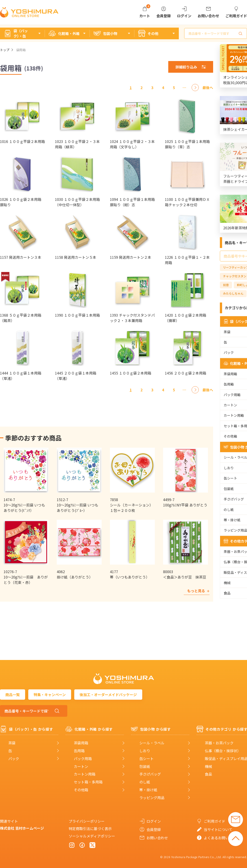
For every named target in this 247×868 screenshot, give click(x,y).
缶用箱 (79, 751)
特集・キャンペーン (50, 695)
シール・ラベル (152, 743)
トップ (5, 50)
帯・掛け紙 (148, 790)
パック (14, 759)
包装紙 (145, 766)
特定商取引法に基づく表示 (90, 829)
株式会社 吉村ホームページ (22, 828)
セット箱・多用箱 (88, 782)
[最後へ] (208, 88)
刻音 (226, 285)
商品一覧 (13, 695)
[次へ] (195, 88)
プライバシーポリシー (87, 821)
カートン (81, 766)
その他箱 (81, 790)
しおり (145, 751)
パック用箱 (83, 759)
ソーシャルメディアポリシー (92, 836)
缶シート (146, 759)
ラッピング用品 (152, 798)
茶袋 (12, 743)
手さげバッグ (150, 774)
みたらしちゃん (233, 293)
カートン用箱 (85, 774)
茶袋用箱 (81, 743)
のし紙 (145, 782)
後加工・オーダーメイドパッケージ (108, 695)
